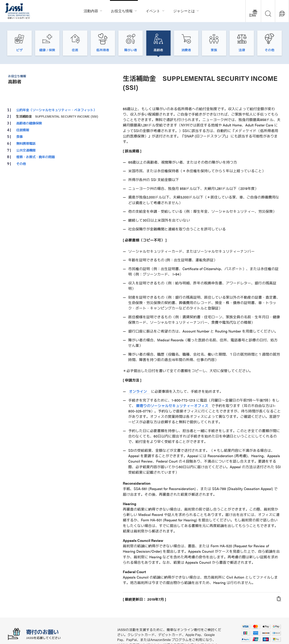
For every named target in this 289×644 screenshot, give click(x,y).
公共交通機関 (26, 150)
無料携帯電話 (26, 143)
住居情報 (23, 130)
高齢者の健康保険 (29, 123)
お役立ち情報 (124, 10)
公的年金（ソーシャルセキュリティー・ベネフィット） (56, 110)
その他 (21, 164)
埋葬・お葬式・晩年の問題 (36, 157)
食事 (19, 136)
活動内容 (93, 10)
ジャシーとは (186, 10)
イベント (155, 10)
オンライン (138, 391)
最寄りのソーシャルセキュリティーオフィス (172, 405)
